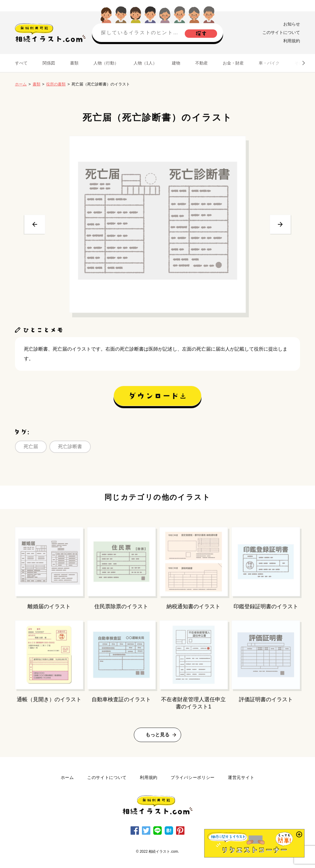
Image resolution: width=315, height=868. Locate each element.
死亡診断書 (70, 446)
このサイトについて (281, 32)
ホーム (21, 84)
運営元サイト (241, 777)
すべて (21, 63)
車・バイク (269, 63)
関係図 (49, 63)
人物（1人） (145, 63)
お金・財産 (233, 63)
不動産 (202, 63)
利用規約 (292, 41)
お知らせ (292, 24)
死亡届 (31, 446)
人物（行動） (106, 63)
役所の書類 (56, 84)
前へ (35, 224)
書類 (74, 63)
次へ (280, 224)
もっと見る (157, 735)
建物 (176, 63)
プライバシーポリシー (193, 777)
